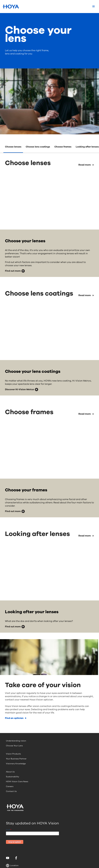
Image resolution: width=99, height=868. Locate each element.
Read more (85, 165)
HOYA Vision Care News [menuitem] (17, 782)
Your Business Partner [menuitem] (16, 759)
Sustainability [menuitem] (13, 777)
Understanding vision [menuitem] (16, 741)
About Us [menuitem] (10, 772)
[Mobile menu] (94, 7)
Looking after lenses (87, 147)
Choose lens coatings (38, 147)
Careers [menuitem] (10, 786)
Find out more (13, 271)
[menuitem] (8, 858)
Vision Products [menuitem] (13, 754)
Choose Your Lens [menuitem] (14, 746)
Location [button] (12, 866)
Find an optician (14, 718)
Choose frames (63, 147)
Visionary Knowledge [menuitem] (16, 764)
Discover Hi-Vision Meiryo (20, 389)
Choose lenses (13, 147)
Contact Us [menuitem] (11, 791)
